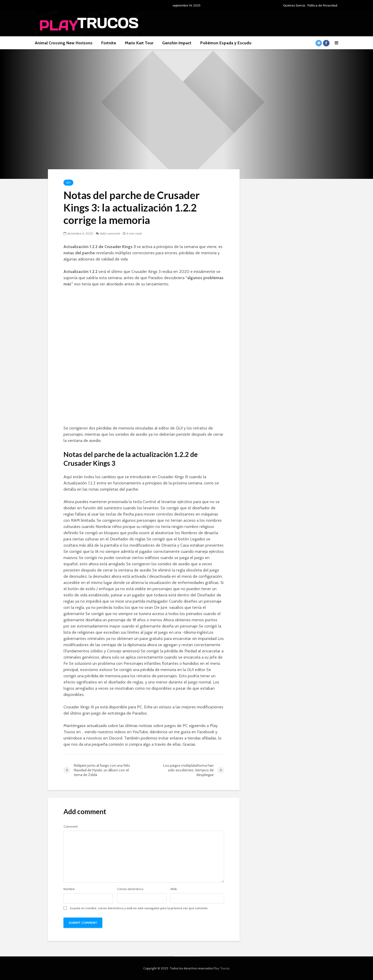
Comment (71, 827)
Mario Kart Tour (139, 43)
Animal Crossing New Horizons (64, 43)
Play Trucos (221, 968)
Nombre (69, 889)
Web (174, 889)
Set (68, 183)
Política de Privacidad (322, 5)
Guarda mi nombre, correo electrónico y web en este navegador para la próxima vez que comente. (139, 908)
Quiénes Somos (294, 5)
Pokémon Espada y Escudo (226, 43)
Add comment (110, 233)
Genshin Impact (177, 43)
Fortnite (109, 43)
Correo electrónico (130, 889)
